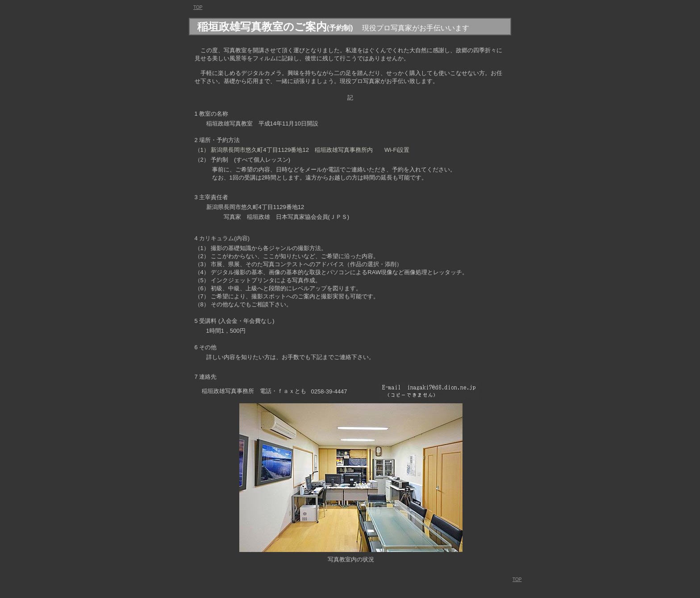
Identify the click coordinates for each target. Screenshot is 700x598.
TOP (517, 579)
